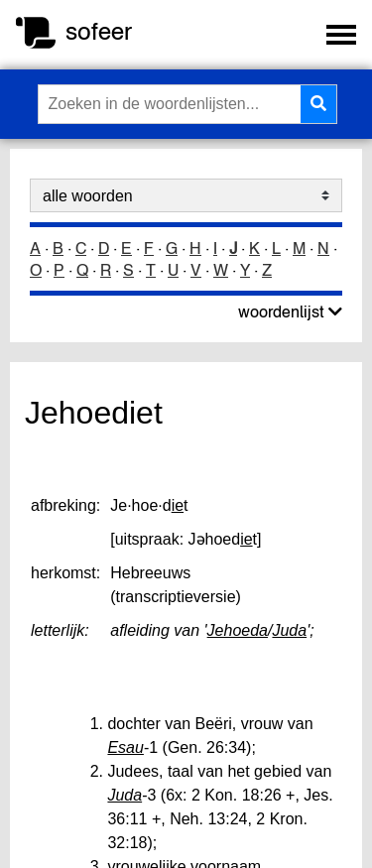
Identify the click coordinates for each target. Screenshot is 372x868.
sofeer (99, 31)
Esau (125, 747)
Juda (289, 630)
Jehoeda (238, 630)
